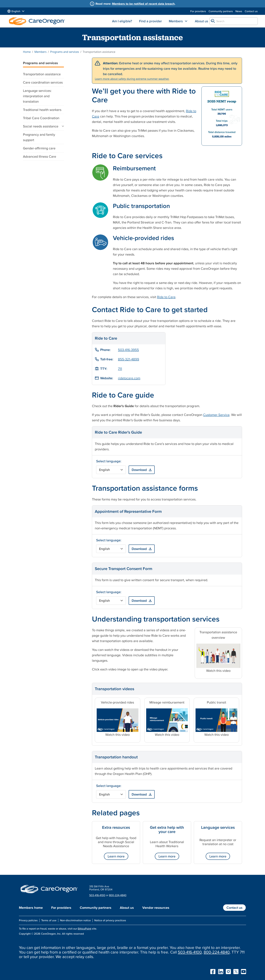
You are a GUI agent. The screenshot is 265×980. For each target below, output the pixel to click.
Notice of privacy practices (110, 920)
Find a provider (150, 21)
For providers (198, 11)
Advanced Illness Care (40, 156)
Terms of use (49, 920)
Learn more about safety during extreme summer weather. (132, 79)
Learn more (116, 856)
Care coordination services (43, 82)
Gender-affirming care (39, 148)
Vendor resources (156, 908)
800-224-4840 (118, 895)
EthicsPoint (85, 929)
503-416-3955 (128, 350)
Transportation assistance (42, 74)
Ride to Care (166, 297)
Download (139, 470)
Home (27, 52)
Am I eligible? (122, 21)
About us (201, 21)
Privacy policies (28, 920)
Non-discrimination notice (75, 920)
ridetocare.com (129, 378)
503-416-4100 (97, 895)
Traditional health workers (42, 110)
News (239, 11)
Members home (31, 908)
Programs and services (65, 52)
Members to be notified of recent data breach (143, 4)
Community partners (221, 11)
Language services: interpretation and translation (37, 96)
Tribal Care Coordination (41, 118)
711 (120, 369)
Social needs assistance (41, 126)
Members (176, 21)
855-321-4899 (129, 359)
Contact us (251, 11)
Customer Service (216, 415)
